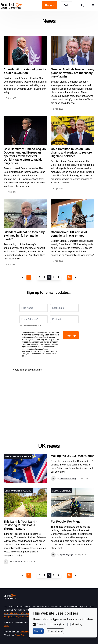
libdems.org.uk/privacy (31, 344)
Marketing (77, 624)
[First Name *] (34, 308)
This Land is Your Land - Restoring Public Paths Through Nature (20, 525)
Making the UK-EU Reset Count (72, 456)
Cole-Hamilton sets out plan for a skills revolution (25, 71)
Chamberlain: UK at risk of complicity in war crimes (69, 234)
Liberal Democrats (28, 632)
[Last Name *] (64, 308)
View (49, 469)
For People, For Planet (66, 522)
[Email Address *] (34, 319)
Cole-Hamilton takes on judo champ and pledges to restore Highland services (71, 152)
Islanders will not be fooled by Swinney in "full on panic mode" (24, 236)
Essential (42, 624)
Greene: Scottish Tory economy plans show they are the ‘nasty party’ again (73, 73)
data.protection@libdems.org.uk (34, 351)
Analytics (59, 624)
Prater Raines (21, 635)
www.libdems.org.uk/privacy (16, 613)
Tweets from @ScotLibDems (27, 370)
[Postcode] (64, 319)
